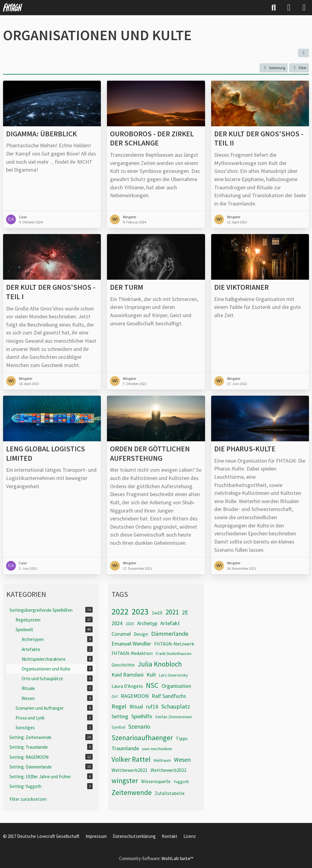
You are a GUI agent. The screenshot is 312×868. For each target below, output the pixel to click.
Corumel (121, 634)
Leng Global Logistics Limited (46, 454)
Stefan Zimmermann (174, 717)
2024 (117, 623)
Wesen (182, 759)
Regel (119, 706)
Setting (120, 716)
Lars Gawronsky (174, 675)
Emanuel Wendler (131, 644)
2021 (172, 612)
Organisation (176, 686)
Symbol (118, 727)
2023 (140, 611)
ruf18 (152, 707)
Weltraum (162, 760)
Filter (299, 68)
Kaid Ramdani (128, 675)
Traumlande (125, 748)
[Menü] (304, 8)
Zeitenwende (132, 792)
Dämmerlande (170, 633)
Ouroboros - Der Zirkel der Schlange (152, 139)
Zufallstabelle (170, 793)
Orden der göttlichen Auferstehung (150, 454)
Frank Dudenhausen (174, 653)
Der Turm (127, 287)
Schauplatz (176, 706)
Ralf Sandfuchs (169, 696)
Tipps (182, 738)
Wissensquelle (156, 781)
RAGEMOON (135, 696)
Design (141, 634)
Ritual (136, 707)
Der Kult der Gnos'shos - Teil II (259, 139)
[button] (303, 53)
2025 (130, 624)
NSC (152, 685)
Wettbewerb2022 (168, 770)
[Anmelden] (289, 8)
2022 (120, 611)
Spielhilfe (142, 716)
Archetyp (147, 623)
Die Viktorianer (241, 287)
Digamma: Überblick (41, 134)
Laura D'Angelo (127, 686)
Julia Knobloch (160, 664)
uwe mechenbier (157, 749)
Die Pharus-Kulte (245, 449)
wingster (125, 780)
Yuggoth (181, 782)
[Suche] (274, 8)
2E (185, 612)
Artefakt (170, 623)
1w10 (157, 613)
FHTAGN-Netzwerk (174, 644)
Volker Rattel (131, 759)
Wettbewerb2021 (129, 770)
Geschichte (123, 665)
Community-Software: (156, 858)
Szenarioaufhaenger (142, 738)
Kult (151, 675)
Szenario (139, 726)
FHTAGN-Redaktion (132, 653)
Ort (115, 696)
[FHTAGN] (13, 7)
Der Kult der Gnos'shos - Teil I (51, 292)
